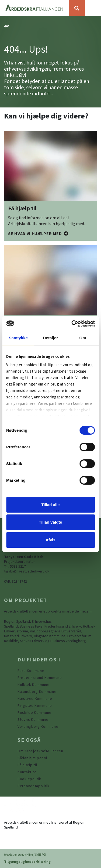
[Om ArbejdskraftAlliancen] (40, 751)
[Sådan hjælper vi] (32, 758)
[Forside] (34, 8)
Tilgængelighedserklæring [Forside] (27, 862)
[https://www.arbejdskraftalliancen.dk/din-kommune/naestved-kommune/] (35, 699)
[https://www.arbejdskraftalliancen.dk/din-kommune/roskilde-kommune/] (34, 713)
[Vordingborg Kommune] (38, 727)
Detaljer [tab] (51, 338)
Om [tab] (83, 338)
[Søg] (77, 8)
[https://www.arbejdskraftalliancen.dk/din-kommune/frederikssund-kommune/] (40, 678)
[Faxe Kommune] (31, 671)
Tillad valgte (50, 522)
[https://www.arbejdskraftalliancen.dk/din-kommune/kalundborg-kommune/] (37, 692)
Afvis (50, 540)
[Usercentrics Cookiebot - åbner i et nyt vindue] (72, 323)
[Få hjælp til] (38, 234)
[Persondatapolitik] (29, 779)
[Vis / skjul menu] (93, 8)
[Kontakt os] (27, 772)
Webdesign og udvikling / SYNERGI (25, 855)
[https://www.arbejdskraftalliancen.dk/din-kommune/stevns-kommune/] (33, 720)
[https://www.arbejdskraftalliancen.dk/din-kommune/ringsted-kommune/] (35, 706)
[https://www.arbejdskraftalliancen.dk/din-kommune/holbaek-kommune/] (34, 685)
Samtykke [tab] (18, 338)
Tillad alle (50, 505)
